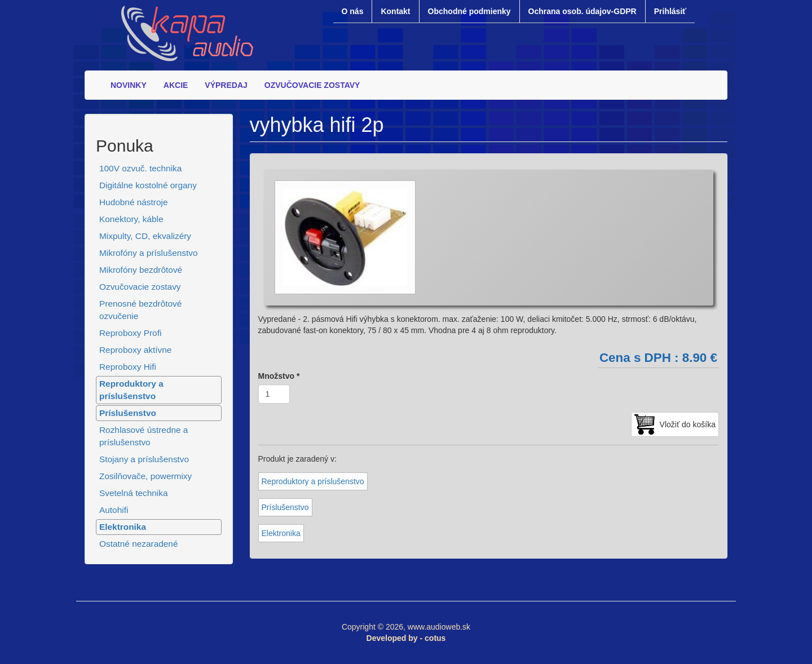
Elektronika (123, 527)
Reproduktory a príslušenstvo (131, 390)
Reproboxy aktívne (135, 350)
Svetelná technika (134, 493)
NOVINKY (129, 85)
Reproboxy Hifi (128, 367)
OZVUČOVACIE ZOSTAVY (312, 85)
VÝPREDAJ (226, 85)
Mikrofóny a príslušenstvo (149, 253)
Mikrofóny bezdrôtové (141, 270)
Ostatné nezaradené (138, 544)
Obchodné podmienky (469, 11)
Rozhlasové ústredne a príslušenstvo (144, 436)
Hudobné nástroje (134, 202)
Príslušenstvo (128, 413)
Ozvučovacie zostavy (140, 287)
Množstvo (279, 376)
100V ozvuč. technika (140, 168)
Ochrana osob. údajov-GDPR (582, 11)
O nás (353, 11)
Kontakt (395, 11)
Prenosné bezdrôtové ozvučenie (140, 310)
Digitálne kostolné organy (148, 185)
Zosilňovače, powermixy (145, 476)
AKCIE (176, 85)
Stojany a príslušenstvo (144, 459)
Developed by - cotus (406, 638)
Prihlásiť (670, 11)
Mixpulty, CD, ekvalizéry (145, 236)
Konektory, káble (131, 219)
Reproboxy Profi (130, 333)
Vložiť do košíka (688, 424)
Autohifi (114, 510)
